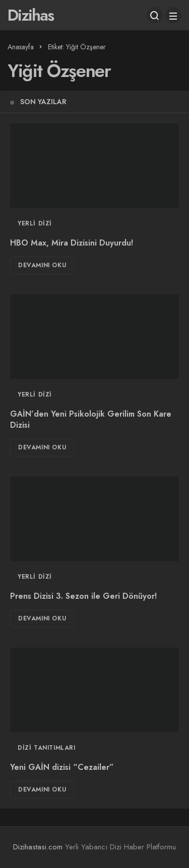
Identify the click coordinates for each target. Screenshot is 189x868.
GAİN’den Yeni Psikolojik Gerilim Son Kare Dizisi (91, 420)
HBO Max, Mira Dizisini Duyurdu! (72, 243)
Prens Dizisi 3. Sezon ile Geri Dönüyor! (83, 597)
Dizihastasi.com (38, 847)
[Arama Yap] (155, 15)
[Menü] (173, 15)
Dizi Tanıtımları (47, 748)
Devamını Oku (42, 265)
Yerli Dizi (35, 223)
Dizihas (30, 15)
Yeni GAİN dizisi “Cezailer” (62, 768)
